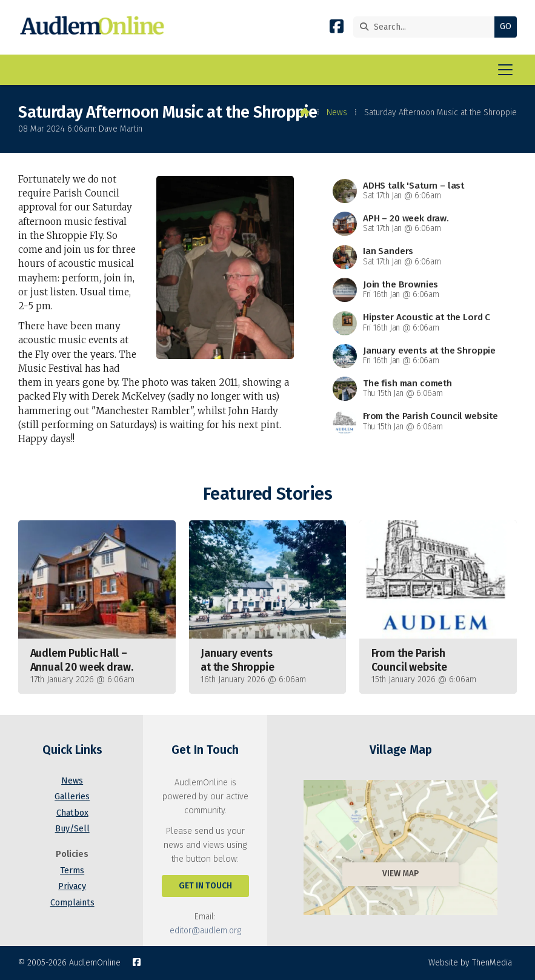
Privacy (72, 886)
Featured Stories (267, 494)
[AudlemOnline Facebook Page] (337, 29)
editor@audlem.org (205, 931)
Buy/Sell (72, 829)
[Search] (427, 27)
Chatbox (72, 813)
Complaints (72, 903)
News (337, 112)
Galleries (72, 797)
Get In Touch (205, 886)
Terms (72, 871)
